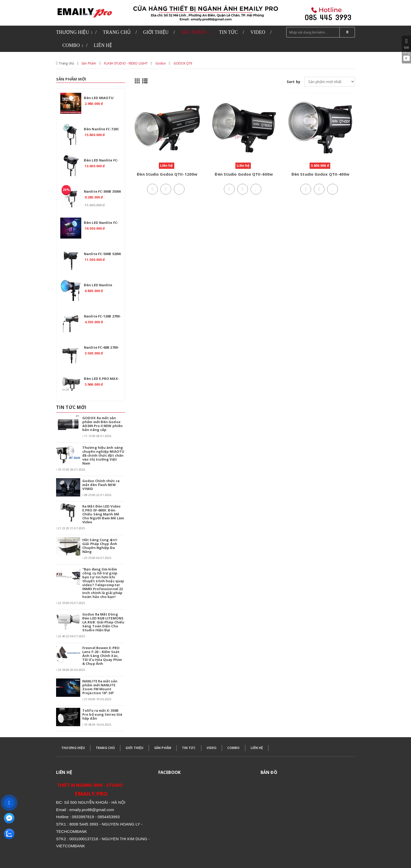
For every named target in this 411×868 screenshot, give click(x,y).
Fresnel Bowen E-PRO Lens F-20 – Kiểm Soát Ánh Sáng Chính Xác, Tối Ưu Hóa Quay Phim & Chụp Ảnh (102, 656)
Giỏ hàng (406, 50)
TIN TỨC (189, 748)
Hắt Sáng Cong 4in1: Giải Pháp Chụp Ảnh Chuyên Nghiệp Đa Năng (100, 546)
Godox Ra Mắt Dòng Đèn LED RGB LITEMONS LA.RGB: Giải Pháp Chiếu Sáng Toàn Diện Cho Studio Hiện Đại (103, 622)
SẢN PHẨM (163, 748)
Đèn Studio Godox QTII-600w (244, 174)
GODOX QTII (183, 63)
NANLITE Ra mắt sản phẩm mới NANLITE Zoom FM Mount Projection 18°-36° (100, 687)
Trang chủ (66, 63)
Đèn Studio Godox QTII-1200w (167, 174)
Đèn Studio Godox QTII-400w (321, 174)
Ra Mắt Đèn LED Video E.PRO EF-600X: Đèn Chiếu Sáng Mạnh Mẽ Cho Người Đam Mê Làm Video (103, 514)
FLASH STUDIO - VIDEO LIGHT (126, 63)
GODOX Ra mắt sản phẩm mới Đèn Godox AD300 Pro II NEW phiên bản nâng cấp (102, 424)
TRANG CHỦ (105, 748)
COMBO (234, 748)
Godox (161, 63)
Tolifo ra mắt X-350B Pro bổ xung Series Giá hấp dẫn (102, 714)
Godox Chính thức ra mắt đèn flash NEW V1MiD (101, 485)
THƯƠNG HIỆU (73, 748)
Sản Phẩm (89, 63)
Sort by (294, 82)
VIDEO (212, 748)
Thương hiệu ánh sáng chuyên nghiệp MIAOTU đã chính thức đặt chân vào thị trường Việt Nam (103, 455)
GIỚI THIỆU (134, 748)
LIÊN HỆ (257, 748)
